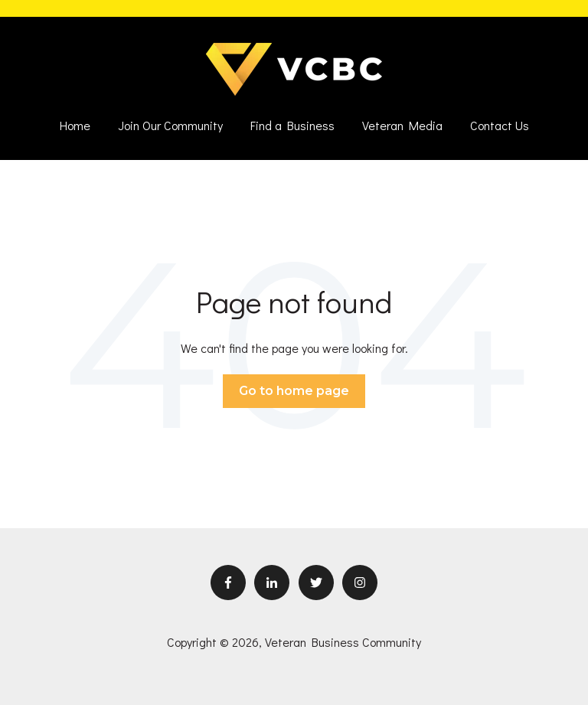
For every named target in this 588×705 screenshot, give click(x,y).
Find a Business (292, 125)
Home (75, 125)
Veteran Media (402, 125)
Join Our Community (170, 125)
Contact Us (500, 125)
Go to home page (294, 391)
